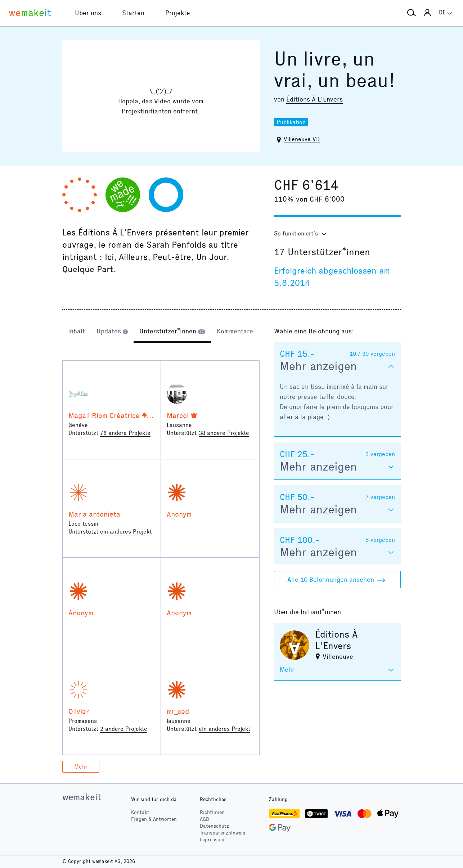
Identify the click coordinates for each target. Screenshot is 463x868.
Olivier (79, 711)
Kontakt (140, 812)
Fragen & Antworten (154, 819)
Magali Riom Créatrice (104, 415)
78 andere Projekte (125, 433)
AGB (204, 819)
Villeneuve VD (302, 139)
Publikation (291, 122)
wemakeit (82, 797)
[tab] (77, 332)
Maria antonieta (94, 514)
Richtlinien (212, 812)
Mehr (81, 767)
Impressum (212, 840)
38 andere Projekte (224, 433)
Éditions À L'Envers (314, 99)
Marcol (178, 415)
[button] (412, 13)
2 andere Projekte (124, 729)
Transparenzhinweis (222, 833)
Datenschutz (214, 826)
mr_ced (178, 711)
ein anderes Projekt (126, 532)
